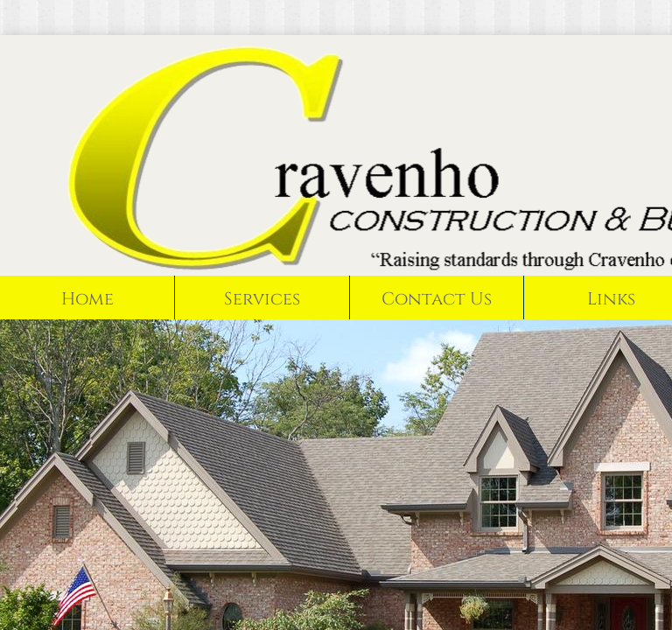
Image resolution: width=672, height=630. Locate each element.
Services (262, 299)
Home (87, 299)
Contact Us (437, 299)
